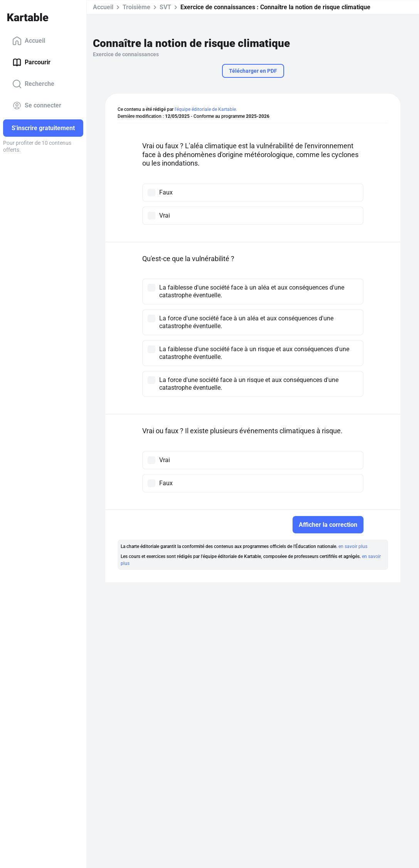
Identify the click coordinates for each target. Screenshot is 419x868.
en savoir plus (353, 546)
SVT (165, 7)
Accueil (29, 41)
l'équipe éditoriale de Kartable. (206, 109)
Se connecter (37, 106)
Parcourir (31, 62)
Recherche (33, 84)
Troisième (136, 7)
